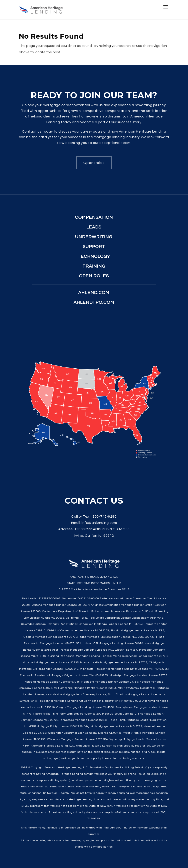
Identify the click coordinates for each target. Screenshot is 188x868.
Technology (94, 256)
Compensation (94, 217)
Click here (78, 589)
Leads (94, 227)
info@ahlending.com (99, 523)
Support (94, 247)
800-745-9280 (104, 516)
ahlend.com (94, 293)
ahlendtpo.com (94, 302)
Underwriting (94, 237)
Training (94, 266)
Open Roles (94, 163)
